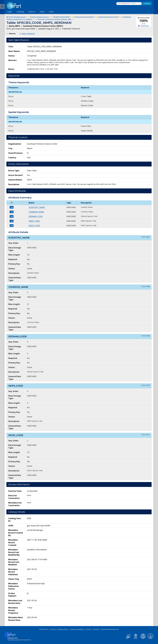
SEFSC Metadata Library (17, 17)
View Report (145, 26)
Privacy (88, 629)
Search (32, 12)
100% (143, 21)
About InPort (44, 629)
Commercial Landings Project (108, 17)
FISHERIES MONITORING (61, 17)
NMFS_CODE (34, 221)
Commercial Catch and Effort (84, 17)
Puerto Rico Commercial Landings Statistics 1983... (55, 19)
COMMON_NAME (36, 212)
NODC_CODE (34, 226)
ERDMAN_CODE (36, 216)
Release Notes (63, 629)
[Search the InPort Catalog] (129, 4)
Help (51, 12)
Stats (42, 12)
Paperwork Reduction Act (110, 629)
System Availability (77, 629)
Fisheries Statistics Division (39, 17)
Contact (53, 629)
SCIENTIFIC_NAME (37, 207)
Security (96, 629)
